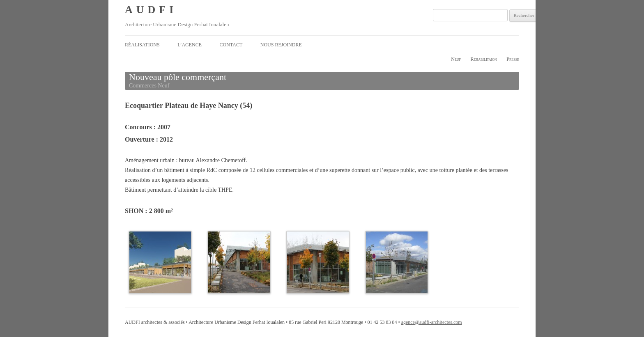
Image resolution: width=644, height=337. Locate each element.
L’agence (190, 45)
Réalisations (142, 45)
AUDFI (151, 10)
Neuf (456, 59)
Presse (513, 59)
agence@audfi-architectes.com (432, 322)
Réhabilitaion (484, 59)
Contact (231, 45)
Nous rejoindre (281, 45)
